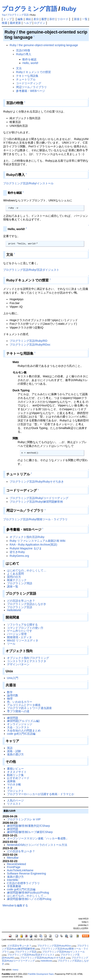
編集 (20, 19)
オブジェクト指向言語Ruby (27, 537)
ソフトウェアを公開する (22, 625)
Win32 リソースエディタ (23, 640)
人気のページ (15, 800)
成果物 (11, 781)
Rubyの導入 (24, 54)
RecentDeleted (16, 864)
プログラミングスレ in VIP (24, 819)
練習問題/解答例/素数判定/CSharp (28, 826)
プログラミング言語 (29, 9)
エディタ (26, 637)
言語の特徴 (23, 50)
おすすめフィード (18, 778)
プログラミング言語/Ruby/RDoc (30, 345)
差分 (36, 19)
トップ (8, 19)
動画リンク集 (15, 775)
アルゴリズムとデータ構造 (24, 705)
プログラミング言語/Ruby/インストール (28, 183)
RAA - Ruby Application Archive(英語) (33, 545)
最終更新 (15, 23)
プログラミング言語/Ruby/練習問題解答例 (36, 502)
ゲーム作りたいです (20, 631)
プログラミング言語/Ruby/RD (28, 341)
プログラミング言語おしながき (27, 604)
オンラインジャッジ (20, 724)
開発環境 (13, 637)
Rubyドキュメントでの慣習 (33, 72)
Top (4, 15)
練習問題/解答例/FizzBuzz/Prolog (28, 893)
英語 (10, 748)
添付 (52, 19)
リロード (63, 19)
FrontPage (14, 867)
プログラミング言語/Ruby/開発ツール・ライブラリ (35, 519)
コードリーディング (29, 83)
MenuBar (13, 858)
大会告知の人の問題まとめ (24, 730)
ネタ (10, 788)
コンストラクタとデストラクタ (27, 661)
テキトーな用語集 (27, 76)
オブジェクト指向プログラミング (28, 658)
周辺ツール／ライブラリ (31, 87)
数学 (10, 692)
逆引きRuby (17, 552)
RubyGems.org (19, 556)
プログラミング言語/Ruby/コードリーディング (39, 498)
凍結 (28, 19)
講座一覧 (13, 586)
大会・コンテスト (18, 727)
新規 (77, 19)
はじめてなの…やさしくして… (27, 570)
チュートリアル (26, 79)
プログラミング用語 (20, 583)
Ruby (69, 9)
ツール (11, 644)
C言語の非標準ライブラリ (23, 883)
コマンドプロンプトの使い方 (25, 628)
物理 (10, 699)
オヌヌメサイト (17, 772)
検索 (5, 23)
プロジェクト (15, 791)
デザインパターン (18, 664)
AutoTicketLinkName (20, 870)
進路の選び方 (15, 754)
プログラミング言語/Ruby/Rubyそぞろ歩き (37, 482)
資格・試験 (14, 751)
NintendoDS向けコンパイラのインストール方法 (37, 845)
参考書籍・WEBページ (30, 91)
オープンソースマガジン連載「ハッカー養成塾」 (38, 838)
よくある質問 (15, 574)
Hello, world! (30, 63)
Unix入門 (13, 678)
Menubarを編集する (15, 905)
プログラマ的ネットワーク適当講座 (29, 708)
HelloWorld (14, 610)
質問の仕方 (14, 577)
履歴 (44, 19)
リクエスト (14, 804)
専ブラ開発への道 (18, 711)
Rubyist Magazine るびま (26, 548)
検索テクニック (17, 580)
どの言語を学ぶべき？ (21, 601)
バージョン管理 (17, 634)
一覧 (85, 19)
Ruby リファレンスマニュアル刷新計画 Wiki (37, 541)
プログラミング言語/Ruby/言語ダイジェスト (31, 270)
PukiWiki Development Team (41, 974)
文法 (19, 68)
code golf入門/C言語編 (21, 734)
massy (15, 970)
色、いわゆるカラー (20, 702)
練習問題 (13, 718)
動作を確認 (29, 59)
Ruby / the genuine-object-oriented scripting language (44, 45)
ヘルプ (28, 23)
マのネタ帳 (14, 784)
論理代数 (13, 695)
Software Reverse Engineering (26, 873)
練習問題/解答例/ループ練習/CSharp (30, 832)
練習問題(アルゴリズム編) (23, 721)
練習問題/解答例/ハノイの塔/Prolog (29, 899)
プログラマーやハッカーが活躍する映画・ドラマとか (41, 794)
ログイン (40, 23)
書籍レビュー (15, 769)
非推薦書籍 (14, 886)
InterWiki (13, 880)
